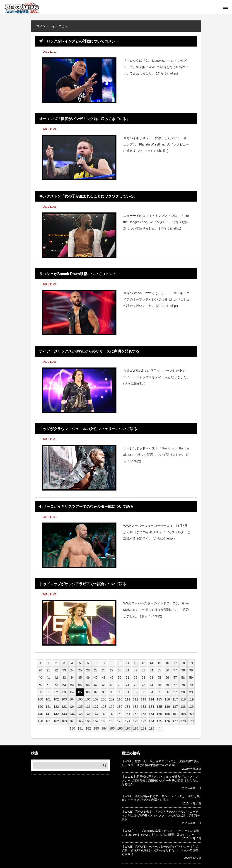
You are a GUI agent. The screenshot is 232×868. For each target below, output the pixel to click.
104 (72, 699)
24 (72, 670)
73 (143, 685)
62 (56, 685)
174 (151, 721)
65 (80, 685)
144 (72, 714)
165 (80, 721)
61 (48, 685)
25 (80, 670)
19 (191, 663)
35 (159, 670)
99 (191, 692)
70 (120, 685)
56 (167, 678)
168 (104, 721)
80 (40, 692)
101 (48, 699)
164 (72, 721)
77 (175, 685)
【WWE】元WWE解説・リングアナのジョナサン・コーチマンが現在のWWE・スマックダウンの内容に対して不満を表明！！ (161, 815)
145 (80, 714)
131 (127, 707)
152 (135, 714)
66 (88, 685)
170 (120, 721)
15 (159, 663)
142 (56, 714)
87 (96, 692)
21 (48, 670)
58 (183, 678)
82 (56, 692)
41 (48, 678)
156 (167, 714)
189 (144, 728)
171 (127, 721)
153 (143, 714)
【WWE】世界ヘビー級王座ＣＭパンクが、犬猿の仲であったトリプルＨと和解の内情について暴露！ (161, 763)
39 (191, 670)
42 (56, 678)
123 (64, 707)
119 (191, 699)
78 (183, 685)
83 (64, 692)
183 (96, 728)
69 (112, 685)
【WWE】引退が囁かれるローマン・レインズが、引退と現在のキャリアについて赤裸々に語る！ (161, 798)
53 (143, 678)
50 (120, 678)
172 (135, 721)
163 (64, 721)
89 (112, 692)
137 (175, 707)
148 (104, 714)
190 (152, 728)
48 (104, 678)
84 (72, 692)
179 (191, 721)
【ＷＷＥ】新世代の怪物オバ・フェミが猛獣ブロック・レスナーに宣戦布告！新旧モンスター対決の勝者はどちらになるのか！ (160, 780)
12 (135, 663)
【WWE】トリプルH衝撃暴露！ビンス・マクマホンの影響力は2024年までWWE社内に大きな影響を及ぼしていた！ (160, 833)
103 (64, 699)
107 (96, 699)
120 (40, 707)
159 (191, 714)
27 (96, 670)
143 (64, 714)
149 (112, 714)
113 (143, 699)
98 (183, 692)
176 (167, 721)
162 (56, 721)
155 (159, 714)
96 (167, 692)
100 (40, 699)
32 (135, 670)
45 (80, 678)
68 (104, 685)
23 (64, 670)
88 (104, 692)
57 (175, 678)
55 (159, 678)
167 (96, 721)
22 (56, 670)
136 (167, 707)
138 (183, 707)
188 (136, 728)
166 (88, 721)
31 (128, 670)
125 (80, 707)
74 (151, 685)
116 (167, 699)
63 (64, 685)
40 (40, 678)
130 (120, 707)
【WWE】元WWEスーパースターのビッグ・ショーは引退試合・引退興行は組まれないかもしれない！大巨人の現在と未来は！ (160, 850)
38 (183, 670)
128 (104, 707)
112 (135, 699)
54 (151, 678)
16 (167, 663)
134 (151, 707)
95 (159, 692)
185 (112, 728)
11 (128, 663)
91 (128, 692)
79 (191, 685)
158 (183, 714)
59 (191, 678)
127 (96, 707)
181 (80, 728)
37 (175, 670)
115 (159, 699)
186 (120, 728)
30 (120, 670)
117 (175, 699)
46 (88, 678)
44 (72, 678)
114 (151, 699)
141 (48, 714)
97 (175, 692)
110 (120, 699)
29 (112, 670)
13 (143, 663)
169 (112, 721)
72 (135, 685)
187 (128, 728)
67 (96, 685)
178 (183, 721)
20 (40, 670)
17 (175, 663)
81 (48, 692)
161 (48, 721)
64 (72, 685)
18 (183, 663)
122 (56, 707)
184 (104, 728)
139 (191, 707)
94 (151, 692)
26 (88, 670)
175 (159, 721)
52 (135, 678)
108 (104, 699)
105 (80, 699)
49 (112, 678)
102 (56, 699)
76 (167, 685)
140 (40, 714)
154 (151, 714)
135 (159, 707)
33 (143, 670)
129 (112, 707)
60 (40, 685)
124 (72, 707)
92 (135, 692)
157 (175, 714)
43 (64, 678)
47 (96, 678)
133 (143, 707)
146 (88, 714)
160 (40, 721)
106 (88, 699)
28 (104, 670)
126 (88, 707)
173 (143, 721)
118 (183, 699)
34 (151, 670)
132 (135, 707)
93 (143, 692)
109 (112, 699)
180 (72, 728)
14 (151, 663)
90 (120, 692)
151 (127, 714)
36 (167, 670)
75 (159, 685)
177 (175, 721)
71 (128, 685)
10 (120, 663)
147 (96, 714)
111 (127, 699)
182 (88, 728)
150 (120, 714)
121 (48, 707)
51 (128, 678)
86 (88, 692)
